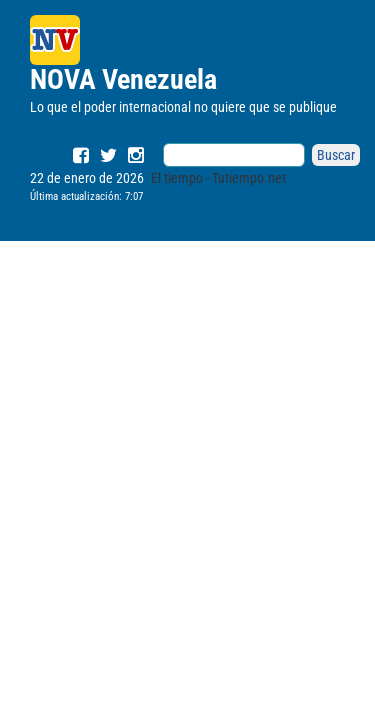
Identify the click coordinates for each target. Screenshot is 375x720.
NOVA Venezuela (123, 79)
